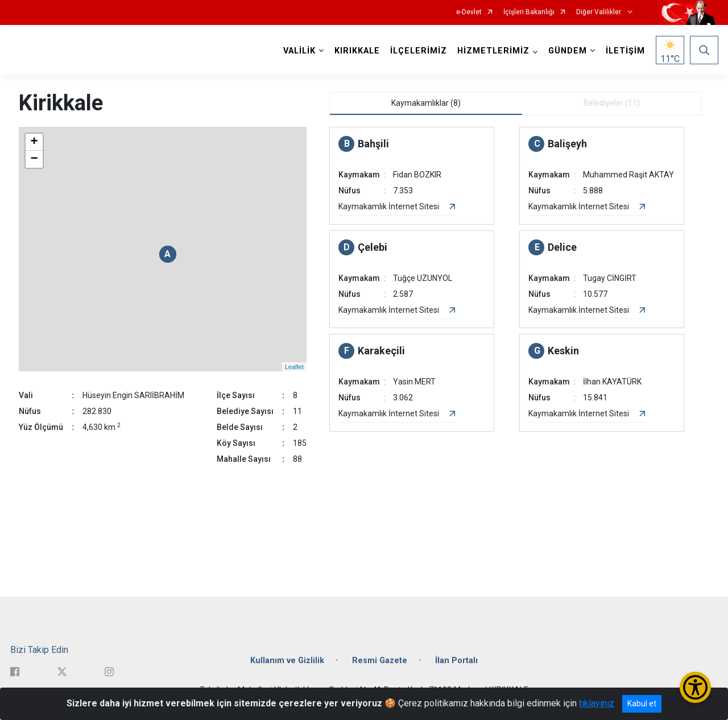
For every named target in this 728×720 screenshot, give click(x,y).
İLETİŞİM (625, 51)
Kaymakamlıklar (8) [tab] (426, 103)
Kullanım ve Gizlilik (287, 661)
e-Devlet (469, 12)
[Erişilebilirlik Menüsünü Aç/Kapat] (695, 687)
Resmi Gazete (380, 661)
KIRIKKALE (357, 51)
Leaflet (294, 367)
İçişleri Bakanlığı (529, 12)
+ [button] (34, 142)
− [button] (34, 159)
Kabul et (642, 704)
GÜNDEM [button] (568, 51)
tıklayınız (597, 703)
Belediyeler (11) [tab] (612, 103)
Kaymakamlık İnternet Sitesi (389, 206)
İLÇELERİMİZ (419, 51)
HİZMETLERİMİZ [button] (493, 51)
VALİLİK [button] (299, 51)
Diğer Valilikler (599, 12)
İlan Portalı (456, 661)
